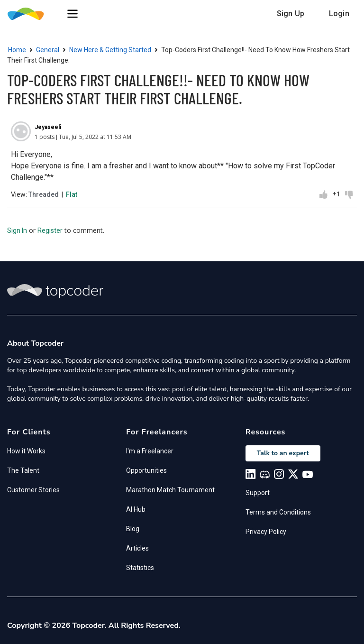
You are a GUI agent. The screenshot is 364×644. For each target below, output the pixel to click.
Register (50, 230)
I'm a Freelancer (150, 451)
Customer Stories (33, 490)
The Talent (23, 470)
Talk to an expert (283, 453)
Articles (137, 548)
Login (339, 14)
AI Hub (136, 509)
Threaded (44, 194)
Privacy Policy (266, 532)
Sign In (17, 230)
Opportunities (146, 470)
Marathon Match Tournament (170, 490)
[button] (73, 14)
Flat (72, 194)
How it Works (26, 451)
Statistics (140, 568)
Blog (133, 529)
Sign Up (291, 14)
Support (258, 493)
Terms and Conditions (278, 512)
